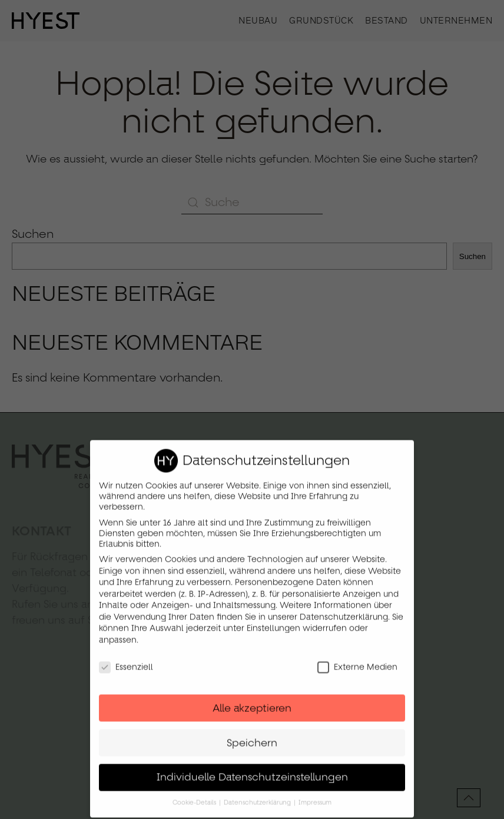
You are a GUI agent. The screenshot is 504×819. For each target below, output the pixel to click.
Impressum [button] (315, 795)
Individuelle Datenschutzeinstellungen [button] (252, 770)
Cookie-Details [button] (195, 795)
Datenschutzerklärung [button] (258, 795)
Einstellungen (273, 621)
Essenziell (126, 659)
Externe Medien (357, 659)
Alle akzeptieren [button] (252, 700)
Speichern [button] (252, 735)
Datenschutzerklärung (344, 609)
